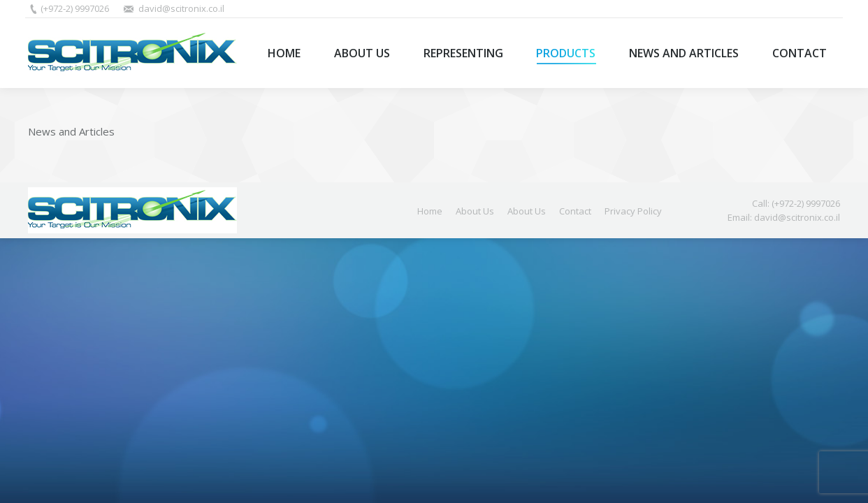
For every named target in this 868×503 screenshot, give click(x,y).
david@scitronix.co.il (181, 8)
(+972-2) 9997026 (75, 8)
